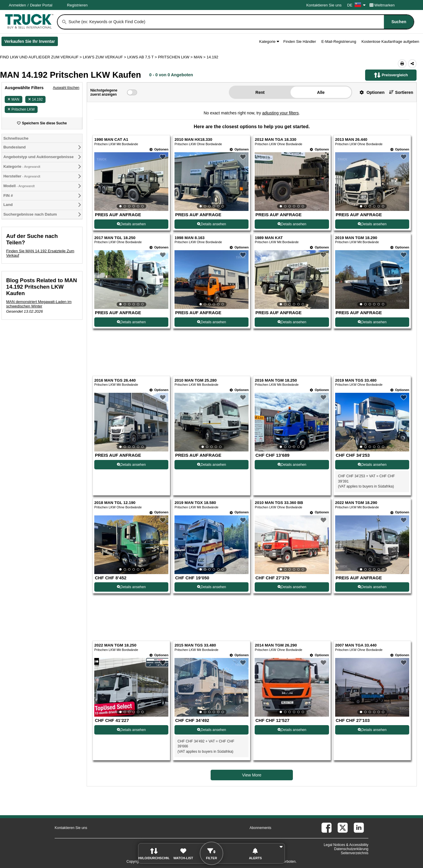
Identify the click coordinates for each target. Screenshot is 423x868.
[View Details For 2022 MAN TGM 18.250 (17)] (131, 687)
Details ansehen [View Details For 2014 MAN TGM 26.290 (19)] (292, 730)
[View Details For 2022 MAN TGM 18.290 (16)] (372, 545)
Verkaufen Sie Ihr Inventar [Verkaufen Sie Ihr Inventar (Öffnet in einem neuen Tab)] (31, 43)
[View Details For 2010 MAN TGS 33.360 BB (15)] (292, 545)
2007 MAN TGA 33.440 (356, 645)
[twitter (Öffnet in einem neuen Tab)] (343, 828)
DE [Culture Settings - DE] (356, 5)
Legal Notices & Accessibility (346, 845)
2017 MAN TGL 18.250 (115, 238)
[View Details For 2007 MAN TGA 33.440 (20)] (372, 687)
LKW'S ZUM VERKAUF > (105, 57)
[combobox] (241, 22)
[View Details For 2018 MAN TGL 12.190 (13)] (131, 545)
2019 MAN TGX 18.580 (195, 503)
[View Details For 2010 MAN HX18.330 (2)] (211, 182)
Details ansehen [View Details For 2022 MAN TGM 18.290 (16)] (372, 587)
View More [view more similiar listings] (252, 775)
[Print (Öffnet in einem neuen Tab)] (402, 64)
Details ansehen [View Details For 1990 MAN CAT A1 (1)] (131, 224)
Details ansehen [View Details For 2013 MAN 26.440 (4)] (372, 224)
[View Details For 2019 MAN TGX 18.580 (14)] (211, 545)
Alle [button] (321, 92)
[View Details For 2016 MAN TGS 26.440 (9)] (131, 422)
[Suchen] (64, 22)
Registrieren (77, 5)
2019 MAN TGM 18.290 (356, 238)
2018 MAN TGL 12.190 (115, 503)
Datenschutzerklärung (351, 849)
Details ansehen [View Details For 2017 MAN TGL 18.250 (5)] (131, 322)
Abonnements (261, 828)
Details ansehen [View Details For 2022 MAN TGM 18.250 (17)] (131, 730)
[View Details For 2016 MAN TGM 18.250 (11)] (292, 422)
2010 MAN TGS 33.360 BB (279, 503)
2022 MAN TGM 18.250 (115, 645)
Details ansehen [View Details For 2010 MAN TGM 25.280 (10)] (211, 465)
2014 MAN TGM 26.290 (276, 645)
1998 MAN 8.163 (189, 238)
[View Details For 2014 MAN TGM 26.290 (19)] (292, 687)
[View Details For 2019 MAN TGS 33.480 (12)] (372, 422)
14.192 (36, 99)
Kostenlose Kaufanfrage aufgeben (390, 42)
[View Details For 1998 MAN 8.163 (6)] (211, 280)
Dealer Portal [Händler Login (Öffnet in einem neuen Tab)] (41, 5)
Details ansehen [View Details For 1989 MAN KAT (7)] (292, 322)
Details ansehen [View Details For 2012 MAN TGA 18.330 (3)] (292, 224)
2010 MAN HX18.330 (193, 139)
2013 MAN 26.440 (351, 139)
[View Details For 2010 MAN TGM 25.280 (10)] (211, 422)
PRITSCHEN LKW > (176, 57)
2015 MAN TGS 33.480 (195, 645)
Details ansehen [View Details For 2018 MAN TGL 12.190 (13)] (131, 587)
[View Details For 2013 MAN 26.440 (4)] (372, 182)
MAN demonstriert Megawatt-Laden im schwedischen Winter (39, 304)
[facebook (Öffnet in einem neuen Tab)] (327, 828)
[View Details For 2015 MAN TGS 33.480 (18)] (211, 687)
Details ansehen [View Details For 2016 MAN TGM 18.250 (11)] (292, 465)
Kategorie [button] (269, 42)
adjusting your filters (280, 113)
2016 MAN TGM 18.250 (276, 380)
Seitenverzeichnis (355, 853)
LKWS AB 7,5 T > (143, 57)
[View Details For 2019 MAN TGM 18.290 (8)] (372, 280)
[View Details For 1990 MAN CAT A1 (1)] (131, 182)
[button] (370, 92)
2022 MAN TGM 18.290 (356, 503)
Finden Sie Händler (300, 42)
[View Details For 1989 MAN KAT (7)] (292, 280)
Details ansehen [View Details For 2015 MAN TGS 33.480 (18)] (211, 730)
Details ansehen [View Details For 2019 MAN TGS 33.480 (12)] (372, 465)
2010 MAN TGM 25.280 (195, 380)
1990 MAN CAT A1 (111, 139)
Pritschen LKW (21, 109)
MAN (14, 99)
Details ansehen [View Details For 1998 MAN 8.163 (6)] (211, 322)
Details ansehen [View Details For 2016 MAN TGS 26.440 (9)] (131, 465)
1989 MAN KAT (269, 238)
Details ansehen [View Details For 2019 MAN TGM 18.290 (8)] (372, 322)
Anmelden (17, 5)
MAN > (200, 57)
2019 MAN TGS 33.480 (356, 380)
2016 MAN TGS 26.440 (115, 380)
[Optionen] (159, 149)
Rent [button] (260, 92)
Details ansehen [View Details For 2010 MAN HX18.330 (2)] (211, 224)
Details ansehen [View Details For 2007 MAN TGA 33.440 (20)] (372, 730)
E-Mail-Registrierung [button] (339, 42)
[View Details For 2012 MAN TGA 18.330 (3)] (292, 182)
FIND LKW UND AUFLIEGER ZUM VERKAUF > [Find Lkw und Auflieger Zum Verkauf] (41, 57)
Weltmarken (382, 5)
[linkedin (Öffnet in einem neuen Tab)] (359, 828)
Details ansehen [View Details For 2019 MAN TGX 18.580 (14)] (211, 587)
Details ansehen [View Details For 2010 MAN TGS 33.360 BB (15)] (292, 587)
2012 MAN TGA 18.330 (275, 139)
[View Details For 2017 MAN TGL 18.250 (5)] (131, 280)
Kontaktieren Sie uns (324, 5)
